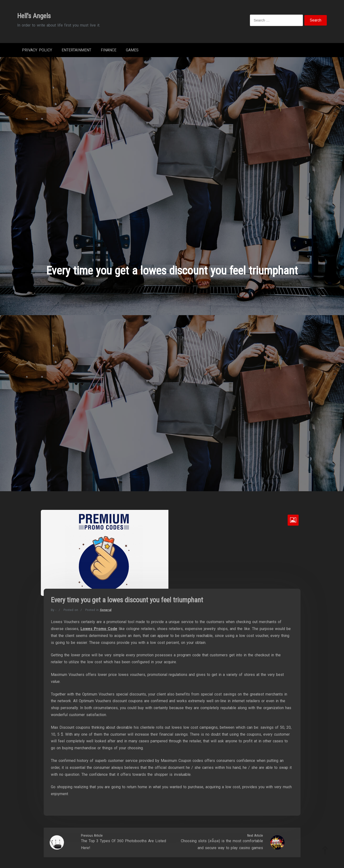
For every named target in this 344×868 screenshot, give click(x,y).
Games (132, 50)
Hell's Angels (34, 16)
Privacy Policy (37, 50)
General (106, 610)
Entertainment (76, 50)
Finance (109, 50)
